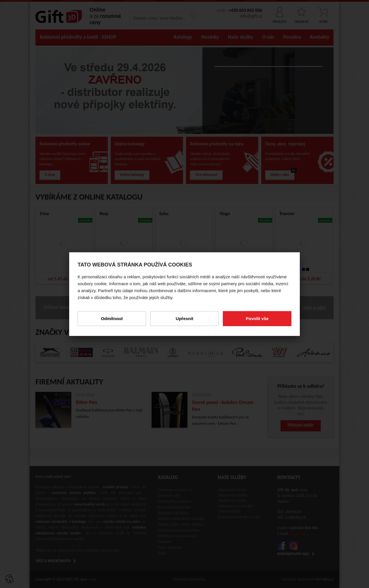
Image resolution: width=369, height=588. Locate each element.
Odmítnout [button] (112, 318)
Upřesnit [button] (185, 318)
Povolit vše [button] (257, 318)
